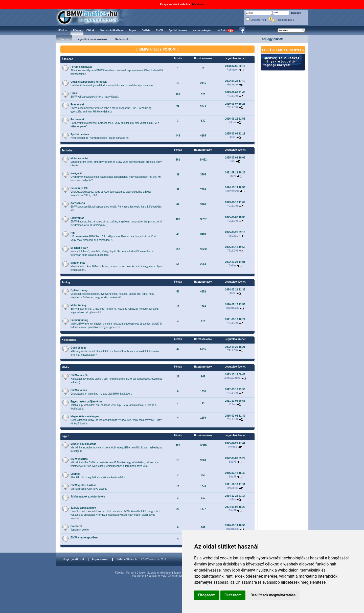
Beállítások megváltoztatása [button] (273, 595)
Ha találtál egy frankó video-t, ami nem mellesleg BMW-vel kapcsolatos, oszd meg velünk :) (116, 379)
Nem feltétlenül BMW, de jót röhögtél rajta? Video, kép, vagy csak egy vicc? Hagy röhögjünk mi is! (116, 420)
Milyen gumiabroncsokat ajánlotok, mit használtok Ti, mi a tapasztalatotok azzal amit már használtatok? (115, 351)
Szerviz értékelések (159, 573)
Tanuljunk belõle (80, 528)
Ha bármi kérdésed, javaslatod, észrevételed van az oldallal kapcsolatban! (112, 84)
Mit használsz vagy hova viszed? (89, 487)
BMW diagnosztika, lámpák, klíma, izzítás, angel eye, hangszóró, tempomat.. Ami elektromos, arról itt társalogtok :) (116, 222)
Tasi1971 (233, 236)
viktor (232, 122)
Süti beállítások (127, 559)
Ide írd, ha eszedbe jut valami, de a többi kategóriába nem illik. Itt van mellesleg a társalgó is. (116, 448)
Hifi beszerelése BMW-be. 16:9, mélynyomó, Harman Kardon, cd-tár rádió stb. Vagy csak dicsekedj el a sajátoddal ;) (114, 236)
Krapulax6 (233, 308)
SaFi (232, 161)
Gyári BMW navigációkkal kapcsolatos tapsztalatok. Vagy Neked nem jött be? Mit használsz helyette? (116, 177)
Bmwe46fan (233, 191)
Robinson (233, 70)
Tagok (177, 573)
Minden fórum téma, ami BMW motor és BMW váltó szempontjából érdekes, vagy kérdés (116, 162)
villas (232, 499)
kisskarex (233, 85)
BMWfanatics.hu (93, 17)
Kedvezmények (156, 576)
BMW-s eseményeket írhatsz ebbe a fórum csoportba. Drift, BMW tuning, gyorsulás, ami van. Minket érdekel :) (111, 108)
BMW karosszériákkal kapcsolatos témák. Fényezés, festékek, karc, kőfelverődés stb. (116, 207)
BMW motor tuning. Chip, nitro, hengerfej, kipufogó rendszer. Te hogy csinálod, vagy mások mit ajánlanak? (115, 309)
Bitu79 (233, 176)
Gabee (232, 266)
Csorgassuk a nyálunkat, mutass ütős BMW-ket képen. (101, 392)
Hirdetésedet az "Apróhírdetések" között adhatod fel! (100, 136)
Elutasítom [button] (233, 595)
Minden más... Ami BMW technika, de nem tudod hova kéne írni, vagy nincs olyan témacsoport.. (116, 266)
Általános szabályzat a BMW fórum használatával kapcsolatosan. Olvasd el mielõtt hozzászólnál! (117, 70)
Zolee (233, 404)
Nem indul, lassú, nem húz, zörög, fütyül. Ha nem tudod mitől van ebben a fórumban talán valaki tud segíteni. (112, 251)
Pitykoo (233, 447)
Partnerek (138, 576)
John (233, 137)
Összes (64, 39)
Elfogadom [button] (207, 595)
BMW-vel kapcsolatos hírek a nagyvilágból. (95, 95)
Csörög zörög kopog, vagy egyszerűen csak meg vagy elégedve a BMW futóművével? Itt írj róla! (111, 192)
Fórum (130, 573)
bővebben (198, 4)
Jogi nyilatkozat (74, 559)
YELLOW (232, 96)
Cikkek (141, 573)
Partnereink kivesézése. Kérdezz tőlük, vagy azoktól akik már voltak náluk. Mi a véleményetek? (115, 123)
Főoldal (120, 573)
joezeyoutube (233, 378)
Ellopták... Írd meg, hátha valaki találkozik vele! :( (98, 476)
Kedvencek (122, 39)
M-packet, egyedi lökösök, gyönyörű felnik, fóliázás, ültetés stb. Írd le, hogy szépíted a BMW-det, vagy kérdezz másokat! (112, 294)
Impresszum (100, 559)
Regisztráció (286, 20)
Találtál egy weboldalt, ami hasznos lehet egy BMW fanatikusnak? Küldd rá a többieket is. (113, 405)
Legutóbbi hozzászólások (92, 39)
